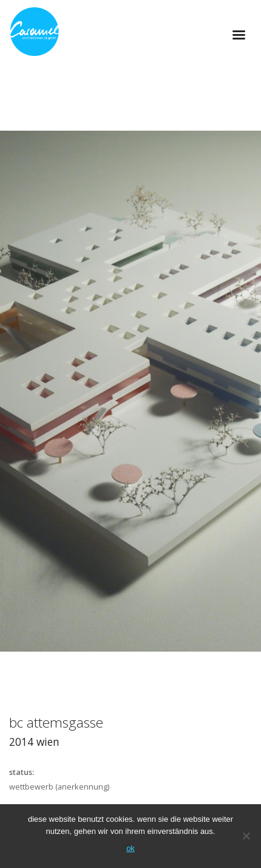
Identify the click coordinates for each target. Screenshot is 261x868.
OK (130, 848)
